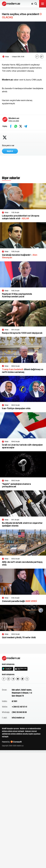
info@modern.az (18, 718)
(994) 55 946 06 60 (19, 712)
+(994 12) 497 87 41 (19, 707)
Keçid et (10, 151)
